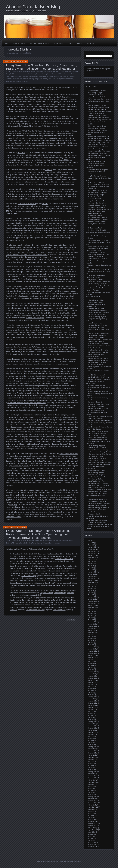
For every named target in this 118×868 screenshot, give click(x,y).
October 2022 (92, 580)
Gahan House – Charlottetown (97, 510)
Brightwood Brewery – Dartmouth (98, 325)
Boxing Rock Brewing (59, 72)
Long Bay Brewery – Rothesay (97, 176)
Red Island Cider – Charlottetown (98, 520)
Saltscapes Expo (19, 590)
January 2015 (92, 774)
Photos (70, 43)
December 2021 (92, 601)
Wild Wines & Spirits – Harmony (97, 494)
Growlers (58, 43)
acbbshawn (14, 62)
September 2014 (93, 782)
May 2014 (91, 790)
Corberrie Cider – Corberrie (96, 338)
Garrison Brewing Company (58, 415)
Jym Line (27, 359)
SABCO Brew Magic (29, 576)
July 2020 (91, 637)
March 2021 (91, 620)
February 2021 (92, 622)
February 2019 (92, 672)
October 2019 (92, 655)
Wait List (47, 257)
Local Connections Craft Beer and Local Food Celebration (27, 255)
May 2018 (91, 691)
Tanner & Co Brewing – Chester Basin (99, 464)
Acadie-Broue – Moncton (95, 95)
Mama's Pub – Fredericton (96, 182)
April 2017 (91, 718)
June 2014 (91, 788)
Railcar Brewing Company (19, 566)
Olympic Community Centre (19, 466)
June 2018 (91, 689)
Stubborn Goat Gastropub (35, 318)
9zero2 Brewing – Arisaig (95, 302)
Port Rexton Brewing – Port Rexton (98, 269)
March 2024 (91, 545)
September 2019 (93, 657)
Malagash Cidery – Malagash (97, 385)
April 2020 (91, 643)
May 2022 (91, 591)
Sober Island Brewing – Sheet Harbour (99, 454)
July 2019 (91, 661)
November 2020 (92, 628)
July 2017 (91, 711)
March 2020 (91, 645)
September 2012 (93, 830)
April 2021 (91, 618)
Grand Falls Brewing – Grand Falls (98, 143)
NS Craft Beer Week (60, 76)
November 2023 (92, 553)
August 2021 (91, 609)
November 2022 (92, 578)
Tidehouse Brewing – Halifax (96, 471)
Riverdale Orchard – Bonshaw (97, 522)
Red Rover (21, 153)
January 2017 (92, 724)
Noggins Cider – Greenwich (96, 406)
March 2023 (91, 570)
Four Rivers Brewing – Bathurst (97, 130)
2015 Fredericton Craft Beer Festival (44, 507)
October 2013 (92, 805)
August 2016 (91, 734)
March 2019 (91, 670)
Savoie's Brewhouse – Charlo (97, 205)
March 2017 (91, 720)
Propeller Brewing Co (15, 218)
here (42, 311)
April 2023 (91, 568)
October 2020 (92, 630)
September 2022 (93, 582)
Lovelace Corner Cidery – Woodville (99, 379)
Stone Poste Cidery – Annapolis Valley (99, 462)
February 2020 (92, 647)
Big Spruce (38, 598)
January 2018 (92, 699)
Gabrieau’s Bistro (55, 607)
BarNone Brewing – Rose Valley (97, 499)
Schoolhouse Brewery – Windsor (98, 439)
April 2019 (91, 668)
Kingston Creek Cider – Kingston (98, 170)
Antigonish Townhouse (35, 541)
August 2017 (91, 709)
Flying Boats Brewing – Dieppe (97, 126)
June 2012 (91, 836)
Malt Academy (60, 395)
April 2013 (91, 817)
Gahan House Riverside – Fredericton (99, 141)
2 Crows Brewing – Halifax (96, 300)
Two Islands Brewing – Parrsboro (98, 483)
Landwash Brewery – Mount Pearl (98, 259)
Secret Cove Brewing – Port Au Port (99, 282)
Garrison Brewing (41, 74)
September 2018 (93, 682)
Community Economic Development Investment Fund (27, 403)
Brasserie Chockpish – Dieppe (97, 105)
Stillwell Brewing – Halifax (95, 460)
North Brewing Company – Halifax (98, 408)
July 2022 (91, 587)
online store (28, 568)
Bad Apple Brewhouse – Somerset (98, 313)
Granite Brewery (57, 493)
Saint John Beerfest (67, 79)
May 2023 (91, 566)
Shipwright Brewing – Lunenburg (98, 450)
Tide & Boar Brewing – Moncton (97, 218)
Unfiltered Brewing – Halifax (96, 487)
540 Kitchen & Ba (12, 502)
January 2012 (92, 847)
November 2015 (92, 753)
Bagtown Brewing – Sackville (96, 97)
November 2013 (92, 803)
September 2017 (93, 707)
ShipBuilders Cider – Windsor (97, 448)
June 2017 (91, 713)
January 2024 (92, 549)
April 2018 (91, 693)
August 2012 (91, 832)
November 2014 (92, 778)
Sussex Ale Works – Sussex (96, 211)
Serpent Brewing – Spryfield (96, 446)
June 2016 (91, 738)
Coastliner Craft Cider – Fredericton (98, 118)
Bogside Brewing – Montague (97, 502)
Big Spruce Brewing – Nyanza (97, 317)
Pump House (12, 116)
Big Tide (10, 95)
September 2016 (93, 732)
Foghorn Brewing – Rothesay (97, 128)
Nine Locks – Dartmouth (95, 402)
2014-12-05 (23, 62)
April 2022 (91, 593)
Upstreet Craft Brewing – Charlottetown (100, 524)
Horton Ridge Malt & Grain (56, 74)
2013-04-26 (22, 527)
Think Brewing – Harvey (95, 216)
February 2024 (92, 547)
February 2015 (92, 772)
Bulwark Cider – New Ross (96, 327)
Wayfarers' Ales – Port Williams (97, 491)
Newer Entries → (72, 620)
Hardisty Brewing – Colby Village (98, 358)
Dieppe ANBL (41, 126)
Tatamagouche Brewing (13, 81)
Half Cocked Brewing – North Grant (98, 352)
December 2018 (92, 676)
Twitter (50, 179)
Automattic (77, 861)
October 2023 (92, 555)
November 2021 (92, 603)
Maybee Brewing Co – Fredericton (98, 184)
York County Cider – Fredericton (97, 230)
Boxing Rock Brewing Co (16, 286)
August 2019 (91, 659)
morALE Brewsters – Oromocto (97, 191)
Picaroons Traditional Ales (14, 79)
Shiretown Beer (47, 543)
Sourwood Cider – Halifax (95, 456)
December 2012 (92, 824)
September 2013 (93, 807)
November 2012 (92, 826)
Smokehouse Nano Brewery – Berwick (99, 452)
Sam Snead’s (18, 165)
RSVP (55, 408)
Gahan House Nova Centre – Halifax (99, 346)
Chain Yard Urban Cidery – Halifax (98, 333)
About (80, 43)
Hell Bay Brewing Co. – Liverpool (98, 360)
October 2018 (92, 680)
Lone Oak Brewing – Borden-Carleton (99, 512)
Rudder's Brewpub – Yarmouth (97, 435)
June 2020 (91, 639)
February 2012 (92, 845)
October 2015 (92, 755)
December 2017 (92, 701)
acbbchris (14, 527)
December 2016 (92, 726)
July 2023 (91, 562)
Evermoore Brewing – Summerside (98, 508)
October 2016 (92, 730)
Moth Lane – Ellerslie (94, 514)
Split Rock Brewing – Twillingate (97, 284)
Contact (90, 43)
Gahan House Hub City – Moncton (98, 136)
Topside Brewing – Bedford (96, 473)
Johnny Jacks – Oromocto (96, 164)
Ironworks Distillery (70, 74)
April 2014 (91, 793)
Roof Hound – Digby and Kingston (98, 431)
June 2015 (91, 763)
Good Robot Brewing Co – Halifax (98, 350)
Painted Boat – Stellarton (95, 419)
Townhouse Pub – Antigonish (96, 475)
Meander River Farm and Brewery (33, 76)
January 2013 (92, 822)
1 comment (25, 81)
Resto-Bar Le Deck (40, 192)
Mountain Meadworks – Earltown (98, 392)
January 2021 (92, 624)
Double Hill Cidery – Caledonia (97, 506)
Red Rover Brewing (55, 79)
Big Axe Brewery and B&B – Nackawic (99, 99)
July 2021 (91, 612)
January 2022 (92, 599)
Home (6, 43)
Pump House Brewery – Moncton (98, 201)
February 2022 (92, 597)
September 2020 (93, 632)
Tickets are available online (42, 337)
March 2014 (91, 795)
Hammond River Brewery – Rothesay (99, 155)
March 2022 (91, 595)
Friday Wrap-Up (18, 72)
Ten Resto (30, 165)
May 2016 (91, 741)
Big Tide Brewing (47, 72)
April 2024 (91, 543)
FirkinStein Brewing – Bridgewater (98, 344)
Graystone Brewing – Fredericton (98, 147)
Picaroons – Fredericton (95, 199)
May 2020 (91, 641)
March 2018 (91, 695)
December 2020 (92, 626)
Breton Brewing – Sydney (95, 323)
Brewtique (10, 177)
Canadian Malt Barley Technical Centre (20, 395)
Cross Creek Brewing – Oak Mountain (99, 120)
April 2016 (91, 743)
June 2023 (91, 564)
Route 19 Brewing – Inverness (97, 433)
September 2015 (93, 757)
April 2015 (91, 768)
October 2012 (92, 828)
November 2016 (92, 728)
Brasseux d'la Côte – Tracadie (97, 109)
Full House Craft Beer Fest (33, 461)
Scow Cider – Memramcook (96, 207)
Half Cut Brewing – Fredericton (97, 153)
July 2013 (91, 811)
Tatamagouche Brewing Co (17, 303)
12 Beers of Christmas (18, 172)
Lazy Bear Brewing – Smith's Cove (98, 377)
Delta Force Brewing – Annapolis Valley (100, 340)
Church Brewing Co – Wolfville (97, 335)
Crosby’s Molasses (33, 429)
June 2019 (91, 664)
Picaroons (49, 170)
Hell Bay (65, 510)
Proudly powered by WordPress (48, 861)
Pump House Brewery (41, 79)
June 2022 (91, 589)
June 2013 (91, 813)
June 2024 (91, 541)
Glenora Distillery (63, 347)
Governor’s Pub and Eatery (36, 610)
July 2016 (91, 736)
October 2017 (92, 705)
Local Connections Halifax (14, 76)
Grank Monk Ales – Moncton (96, 145)
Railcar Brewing (37, 543)
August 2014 (91, 784)
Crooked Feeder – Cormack (96, 253)
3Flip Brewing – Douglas (95, 93)
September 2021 (93, 607)
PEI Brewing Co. (41, 131)
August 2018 (91, 684)
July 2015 (91, 761)
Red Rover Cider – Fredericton (97, 203)
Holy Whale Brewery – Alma (96, 161)
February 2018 (92, 697)
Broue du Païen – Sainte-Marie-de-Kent (100, 112)
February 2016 (92, 747)
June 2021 (91, 614)
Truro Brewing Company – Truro (97, 477)
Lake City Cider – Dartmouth (96, 375)
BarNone (27, 502)
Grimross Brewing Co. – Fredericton (99, 151)
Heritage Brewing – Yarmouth (97, 363)
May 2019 (91, 666)
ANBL (31, 556)
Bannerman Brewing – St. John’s (98, 240)
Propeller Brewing (28, 79)
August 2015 (91, 759)
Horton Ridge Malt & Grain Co (21, 383)
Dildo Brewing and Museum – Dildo (98, 255)
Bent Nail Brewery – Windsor (96, 315)
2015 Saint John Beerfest (27, 204)
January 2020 (92, 649)
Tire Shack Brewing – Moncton (97, 222)
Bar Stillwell (43, 230)
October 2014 (92, 780)
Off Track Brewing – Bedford (96, 410)
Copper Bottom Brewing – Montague (99, 504)
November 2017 (92, 703)
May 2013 (91, 815)
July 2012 (91, 834)
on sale (45, 204)
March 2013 (91, 820)
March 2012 (91, 842)
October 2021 (92, 605)
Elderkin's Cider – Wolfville (96, 342)
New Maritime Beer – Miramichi (97, 193)
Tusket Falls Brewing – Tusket (97, 481)
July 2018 (91, 686)
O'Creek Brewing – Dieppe (96, 195)
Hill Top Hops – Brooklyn (95, 365)
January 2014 (92, 799)
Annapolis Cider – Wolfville (96, 308)
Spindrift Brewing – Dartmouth (97, 458)
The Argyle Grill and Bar (34, 607)
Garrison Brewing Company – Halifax (99, 348)
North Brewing (49, 76)
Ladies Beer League (28, 330)
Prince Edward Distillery (35, 595)
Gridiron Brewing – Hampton (96, 149)
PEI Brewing (71, 76)
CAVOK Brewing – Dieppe (96, 114)
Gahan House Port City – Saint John (99, 139)
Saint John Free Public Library (28, 97)
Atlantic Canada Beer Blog (33, 7)
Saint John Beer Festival (64, 559)
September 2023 (93, 557)
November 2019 (92, 653)
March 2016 (91, 745)
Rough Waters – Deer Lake (96, 280)
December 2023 (92, 551)
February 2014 (92, 797)
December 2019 (92, 651)
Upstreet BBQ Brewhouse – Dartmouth (100, 489)
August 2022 (91, 585)
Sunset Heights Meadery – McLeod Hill (100, 209)
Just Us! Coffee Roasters (23, 279)
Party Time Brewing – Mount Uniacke (99, 421)
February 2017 (92, 722)
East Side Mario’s (59, 610)
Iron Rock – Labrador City (95, 257)
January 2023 (92, 574)
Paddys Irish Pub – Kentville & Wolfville (100, 417)
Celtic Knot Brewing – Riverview (97, 116)
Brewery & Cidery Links (40, 43)
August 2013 (91, 809)
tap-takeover (27, 192)
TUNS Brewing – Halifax (95, 479)
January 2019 (92, 674)
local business (63, 364)
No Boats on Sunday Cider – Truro (98, 404)
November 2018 (92, 678)
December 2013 (92, 801)
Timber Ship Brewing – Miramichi (98, 220)
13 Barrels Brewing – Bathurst (97, 91)
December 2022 (92, 576)
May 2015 (91, 765)
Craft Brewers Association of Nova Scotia (23, 74)
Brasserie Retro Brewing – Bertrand (98, 107)
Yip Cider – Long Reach (95, 228)
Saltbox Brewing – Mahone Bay (97, 437)
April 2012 (91, 840)
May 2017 (91, 716)
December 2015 (92, 751)
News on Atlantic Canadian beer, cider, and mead (26, 11)
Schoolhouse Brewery (14, 517)
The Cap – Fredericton (94, 213)
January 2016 (92, 749)
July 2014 (91, 786)
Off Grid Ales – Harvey (94, 197)
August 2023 (91, 560)
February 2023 (92, 572)
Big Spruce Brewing (35, 72)
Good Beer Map (19, 43)
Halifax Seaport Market (62, 296)
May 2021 (91, 616)
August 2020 (91, 634)
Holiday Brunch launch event (30, 328)
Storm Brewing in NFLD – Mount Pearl (99, 286)
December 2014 (92, 776)
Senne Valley (29, 228)
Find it (40, 564)
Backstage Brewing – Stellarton (97, 311)
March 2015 (91, 770)
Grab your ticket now (46, 478)
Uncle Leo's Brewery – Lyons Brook (98, 485)
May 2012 (91, 838)
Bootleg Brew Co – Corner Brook (98, 246)
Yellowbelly (13, 505)
